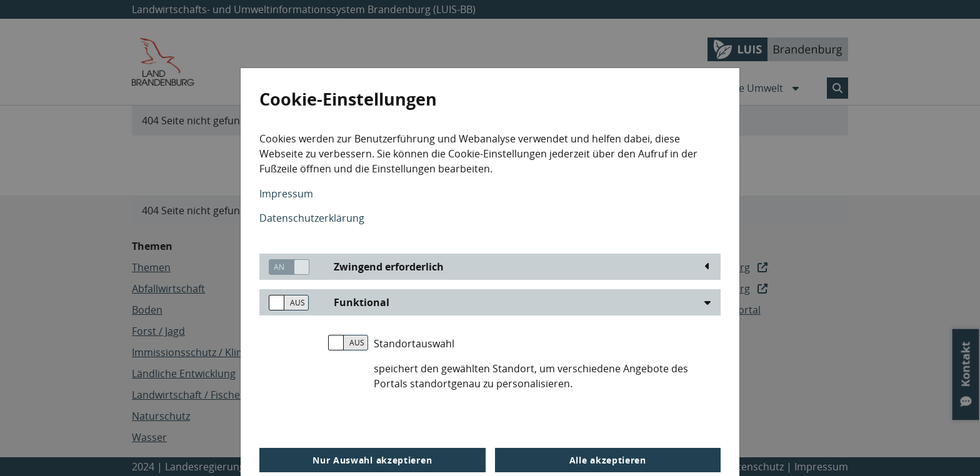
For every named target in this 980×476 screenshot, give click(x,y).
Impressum (286, 194)
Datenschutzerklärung (312, 218)
